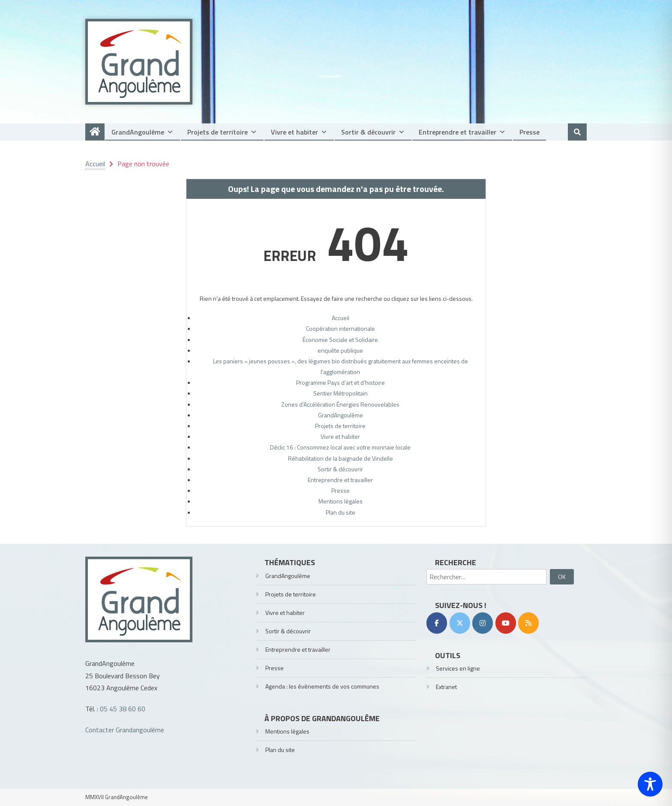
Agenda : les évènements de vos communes (322, 686)
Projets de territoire (222, 132)
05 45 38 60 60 (123, 709)
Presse (529, 132)
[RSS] (528, 623)
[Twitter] (460, 623)
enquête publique (340, 350)
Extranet (446, 687)
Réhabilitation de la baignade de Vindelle (340, 458)
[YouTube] (506, 623)
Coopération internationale (340, 328)
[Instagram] (483, 623)
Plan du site (340, 512)
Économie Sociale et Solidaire (340, 340)
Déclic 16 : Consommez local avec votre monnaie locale (340, 447)
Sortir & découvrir (373, 132)
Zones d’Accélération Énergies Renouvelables (340, 404)
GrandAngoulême (142, 132)
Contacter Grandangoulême (125, 730)
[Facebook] (437, 623)
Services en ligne (458, 668)
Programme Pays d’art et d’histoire (340, 382)
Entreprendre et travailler (462, 132)
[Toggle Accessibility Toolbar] (650, 784)
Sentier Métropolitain (340, 393)
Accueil (340, 318)
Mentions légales (340, 501)
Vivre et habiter (299, 132)
